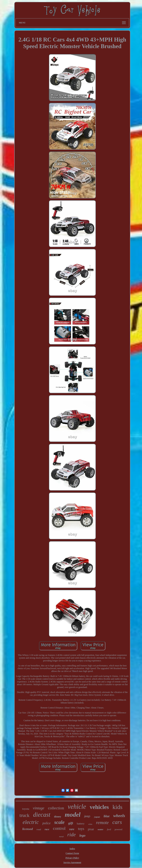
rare (72, 829)
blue (107, 816)
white (90, 824)
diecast (42, 815)
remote (102, 823)
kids (118, 807)
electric (31, 822)
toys (81, 829)
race (47, 829)
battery (81, 824)
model (73, 815)
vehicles (99, 807)
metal (61, 836)
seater (100, 829)
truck (24, 815)
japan (97, 817)
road (39, 829)
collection (56, 808)
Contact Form (72, 853)
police (47, 823)
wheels (119, 816)
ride (71, 835)
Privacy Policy (72, 858)
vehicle (77, 807)
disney (58, 817)
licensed (28, 829)
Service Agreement (72, 862)
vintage (39, 808)
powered (118, 829)
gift (71, 823)
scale (59, 822)
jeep (87, 816)
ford (109, 829)
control (59, 828)
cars (117, 822)
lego (82, 835)
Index (72, 849)
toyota (26, 809)
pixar (91, 829)
